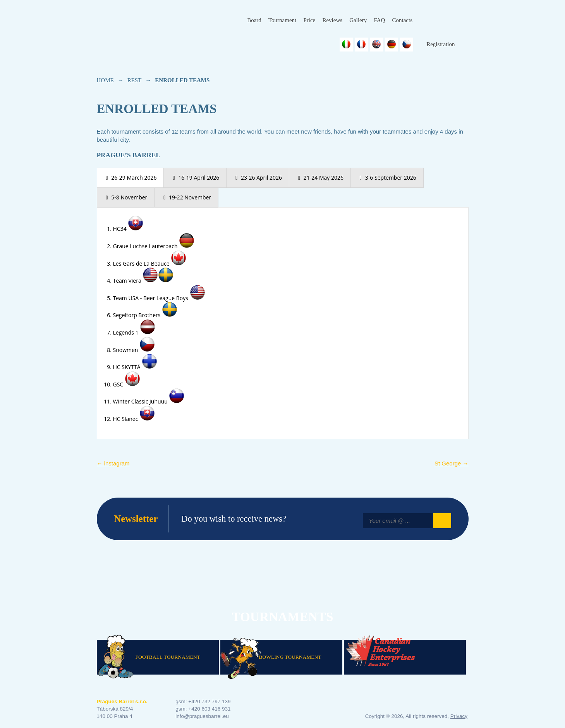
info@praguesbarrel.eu (202, 716)
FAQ (379, 20)
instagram (113, 463)
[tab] (131, 178)
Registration (440, 44)
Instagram (444, 21)
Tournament (282, 20)
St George (452, 463)
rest (135, 80)
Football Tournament (168, 657)
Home (105, 80)
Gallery (358, 20)
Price (309, 20)
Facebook (425, 21)
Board (254, 20)
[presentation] (131, 178)
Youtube (463, 21)
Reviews (332, 20)
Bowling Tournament (290, 657)
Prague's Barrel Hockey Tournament (150, 26)
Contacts (402, 20)
